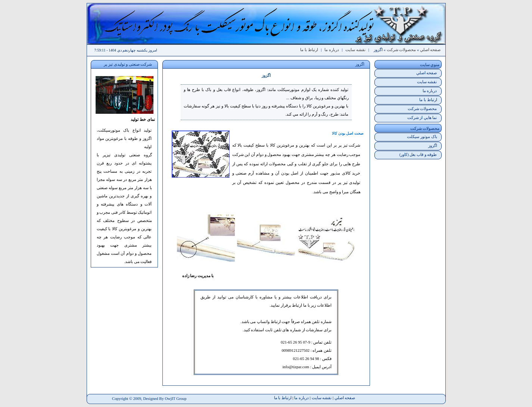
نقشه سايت (355, 50)
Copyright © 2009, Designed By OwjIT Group (149, 399)
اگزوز (433, 146)
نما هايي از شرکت (422, 118)
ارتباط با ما (309, 50)
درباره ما (332, 50)
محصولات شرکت (402, 50)
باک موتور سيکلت (422, 137)
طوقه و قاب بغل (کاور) (418, 155)
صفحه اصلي (430, 50)
